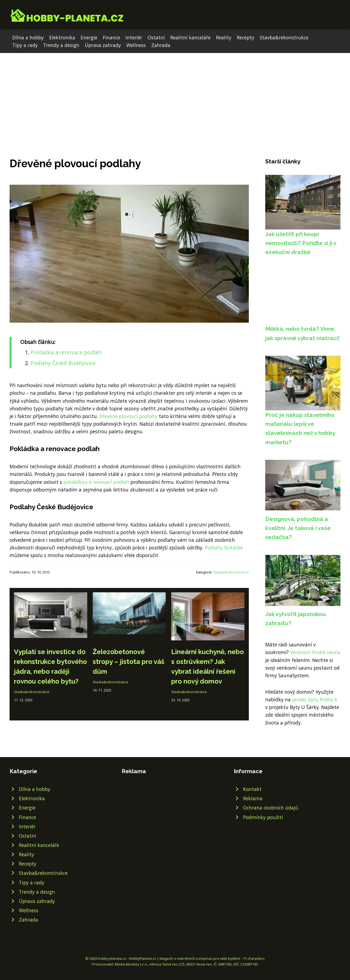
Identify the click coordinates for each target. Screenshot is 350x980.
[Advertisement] (175, 94)
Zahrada (161, 45)
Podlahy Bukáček (224, 548)
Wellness (136, 45)
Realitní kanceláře (190, 37)
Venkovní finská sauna (315, 652)
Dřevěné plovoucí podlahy (128, 416)
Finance (111, 37)
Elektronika (62, 37)
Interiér (134, 37)
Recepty (246, 37)
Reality (224, 37)
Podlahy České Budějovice (63, 363)
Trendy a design (61, 45)
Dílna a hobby (28, 37)
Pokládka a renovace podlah (66, 352)
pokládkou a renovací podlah (96, 482)
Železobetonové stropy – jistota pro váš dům (129, 662)
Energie (89, 37)
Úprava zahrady (103, 45)
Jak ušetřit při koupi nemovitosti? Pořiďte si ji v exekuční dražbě (301, 243)
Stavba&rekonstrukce (284, 37)
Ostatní (156, 37)
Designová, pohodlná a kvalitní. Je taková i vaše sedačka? (298, 528)
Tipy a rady (25, 45)
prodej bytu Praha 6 (315, 699)
